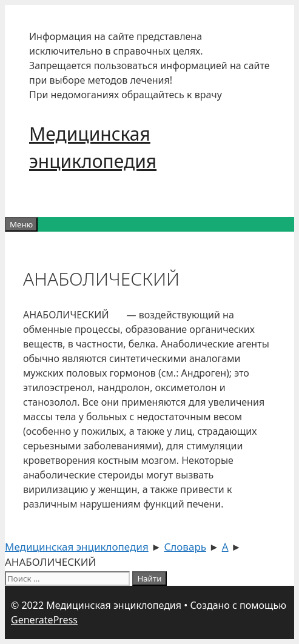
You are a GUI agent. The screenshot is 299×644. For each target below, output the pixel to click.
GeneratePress (44, 620)
